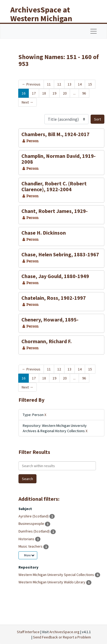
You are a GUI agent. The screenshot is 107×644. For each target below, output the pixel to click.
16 (24, 93)
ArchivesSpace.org (64, 632)
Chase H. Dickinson (44, 233)
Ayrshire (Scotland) (34, 516)
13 (69, 84)
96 (84, 93)
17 (34, 93)
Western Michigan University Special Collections (57, 575)
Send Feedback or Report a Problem (62, 637)
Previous (31, 84)
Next (27, 102)
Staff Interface (28, 632)
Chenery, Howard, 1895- (50, 319)
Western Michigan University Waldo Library (52, 582)
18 (44, 93)
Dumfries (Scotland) (34, 531)
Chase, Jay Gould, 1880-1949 (55, 276)
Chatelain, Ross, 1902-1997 (54, 298)
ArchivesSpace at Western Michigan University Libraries (45, 18)
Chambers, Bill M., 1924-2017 (55, 134)
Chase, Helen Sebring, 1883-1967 (60, 254)
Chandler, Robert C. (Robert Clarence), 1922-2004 (54, 186)
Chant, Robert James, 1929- (55, 211)
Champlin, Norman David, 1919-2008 (59, 159)
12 (59, 84)
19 (54, 93)
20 (65, 93)
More (29, 555)
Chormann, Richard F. (46, 341)
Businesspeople (32, 524)
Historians (27, 539)
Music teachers (31, 546)
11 (49, 84)
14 (80, 84)
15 (90, 84)
